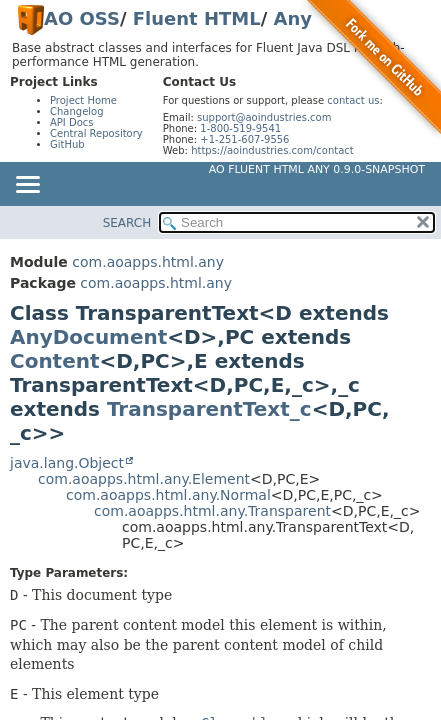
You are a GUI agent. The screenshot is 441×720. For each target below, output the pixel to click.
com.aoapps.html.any (148, 262)
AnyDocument (88, 337)
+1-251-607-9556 (244, 139)
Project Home (83, 100)
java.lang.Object (67, 463)
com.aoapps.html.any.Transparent (212, 511)
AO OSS (82, 18)
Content (55, 361)
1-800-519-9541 (240, 128)
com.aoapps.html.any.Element (144, 479)
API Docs (72, 122)
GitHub (67, 144)
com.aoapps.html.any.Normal (168, 495)
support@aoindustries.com (264, 117)
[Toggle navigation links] (27, 186)
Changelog (77, 111)
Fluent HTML (197, 18)
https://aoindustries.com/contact (272, 150)
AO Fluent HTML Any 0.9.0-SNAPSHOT (317, 169)
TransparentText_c (209, 409)
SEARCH (127, 223)
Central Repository (96, 133)
